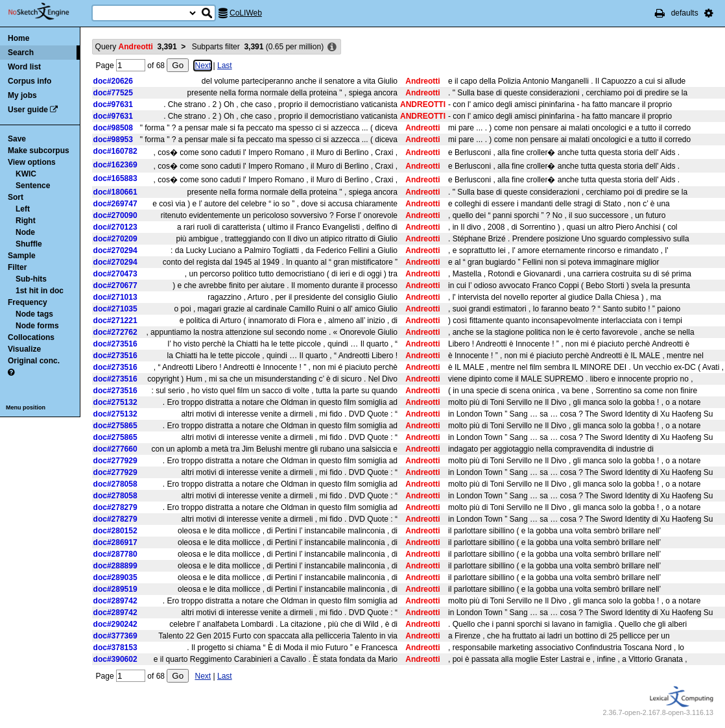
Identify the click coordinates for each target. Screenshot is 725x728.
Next (203, 66)
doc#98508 (113, 128)
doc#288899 (115, 566)
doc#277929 (115, 461)
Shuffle (29, 244)
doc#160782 (115, 151)
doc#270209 (115, 239)
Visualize (24, 349)
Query (136, 47)
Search (21, 53)
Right (26, 221)
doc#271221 (115, 321)
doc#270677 (115, 285)
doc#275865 (115, 426)
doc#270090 (115, 215)
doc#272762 (115, 332)
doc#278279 (115, 507)
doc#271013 (115, 297)
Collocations (31, 337)
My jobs (22, 95)
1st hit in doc (40, 291)
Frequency (28, 302)
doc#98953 (113, 140)
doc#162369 (115, 165)
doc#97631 (113, 104)
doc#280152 (115, 531)
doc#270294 (115, 250)
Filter (17, 267)
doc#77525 (113, 93)
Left (23, 209)
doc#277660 (115, 449)
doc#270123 (115, 227)
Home (18, 38)
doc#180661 (115, 192)
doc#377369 (115, 636)
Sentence (33, 186)
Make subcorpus (39, 151)
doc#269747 (115, 204)
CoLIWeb (246, 13)
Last (225, 66)
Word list (24, 67)
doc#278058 (115, 484)
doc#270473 (115, 274)
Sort (16, 197)
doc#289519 (115, 589)
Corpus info (30, 81)
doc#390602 (115, 659)
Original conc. (34, 361)
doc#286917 (115, 542)
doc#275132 (115, 402)
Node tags (34, 314)
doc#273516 (115, 344)
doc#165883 (115, 178)
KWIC (26, 174)
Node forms (37, 326)
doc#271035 (115, 309)
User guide (28, 110)
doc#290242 (115, 624)
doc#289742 (115, 601)
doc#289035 (115, 577)
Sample (22, 256)
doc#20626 (113, 81)
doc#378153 (115, 648)
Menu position (26, 407)
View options (32, 162)
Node (25, 232)
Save (17, 139)
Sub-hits (31, 279)
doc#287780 (115, 554)
